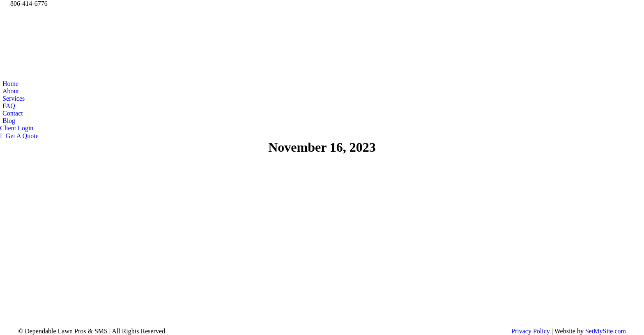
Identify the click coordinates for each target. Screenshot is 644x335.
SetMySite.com (606, 331)
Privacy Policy (531, 331)
